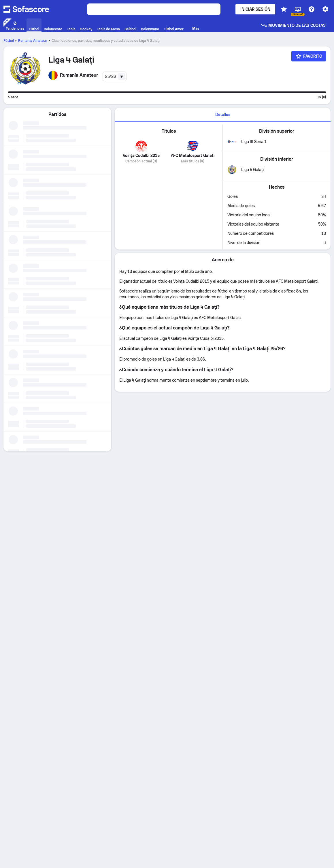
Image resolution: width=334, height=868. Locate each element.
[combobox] (115, 76)
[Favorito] (309, 56)
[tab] (223, 115)
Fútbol (9, 41)
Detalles (223, 115)
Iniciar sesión (255, 9)
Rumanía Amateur (33, 41)
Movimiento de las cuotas (293, 25)
